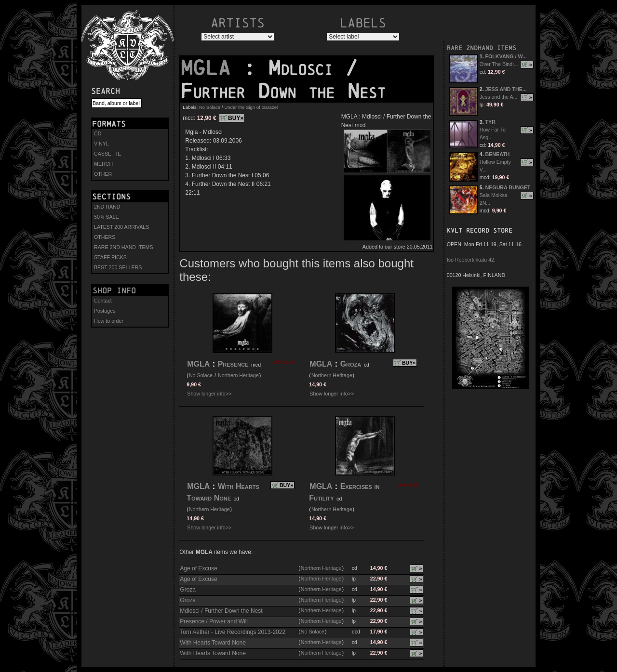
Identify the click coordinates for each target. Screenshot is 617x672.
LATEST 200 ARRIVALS (121, 227)
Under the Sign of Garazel (251, 107)
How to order (109, 321)
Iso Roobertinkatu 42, (471, 260)
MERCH (103, 164)
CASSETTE (107, 154)
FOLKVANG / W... (506, 56)
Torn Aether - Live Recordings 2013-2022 (233, 632)
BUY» (236, 118)
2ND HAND (107, 207)
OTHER (103, 174)
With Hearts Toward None (213, 643)
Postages (105, 311)
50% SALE (107, 217)
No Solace (210, 107)
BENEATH (498, 154)
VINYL (101, 144)
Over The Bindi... (499, 64)
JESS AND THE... (506, 89)
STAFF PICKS (110, 257)
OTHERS (105, 237)
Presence (233, 364)
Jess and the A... (499, 97)
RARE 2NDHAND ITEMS (482, 48)
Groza (351, 364)
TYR (490, 122)
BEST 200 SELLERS (118, 267)
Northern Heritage (238, 375)
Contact (103, 301)
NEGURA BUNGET (508, 187)
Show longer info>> (209, 394)
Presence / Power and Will (214, 621)
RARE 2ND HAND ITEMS (124, 247)
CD (98, 133)
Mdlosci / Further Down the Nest (221, 611)
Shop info (114, 290)
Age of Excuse (198, 568)
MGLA (212, 68)
